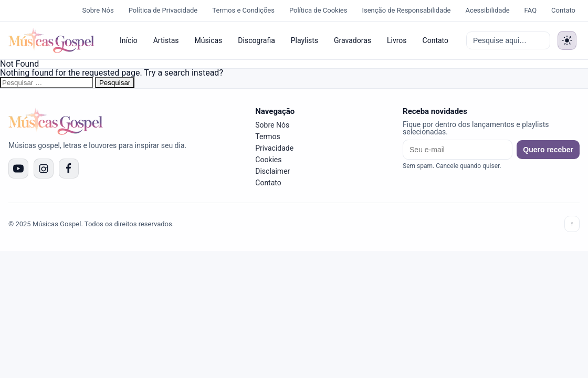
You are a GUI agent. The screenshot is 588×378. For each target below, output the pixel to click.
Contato (563, 10)
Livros (397, 40)
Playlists (304, 40)
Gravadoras (353, 40)
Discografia (256, 40)
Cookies (268, 160)
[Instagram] (44, 169)
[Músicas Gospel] (51, 40)
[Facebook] (69, 169)
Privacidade (274, 148)
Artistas (166, 40)
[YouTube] (18, 169)
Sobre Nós (98, 10)
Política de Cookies (318, 10)
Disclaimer (272, 171)
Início (129, 40)
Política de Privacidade (163, 10)
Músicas (209, 40)
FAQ (531, 10)
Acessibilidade (487, 10)
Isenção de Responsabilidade (406, 10)
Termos (267, 136)
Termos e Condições (243, 10)
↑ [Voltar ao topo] (572, 224)
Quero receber (548, 150)
